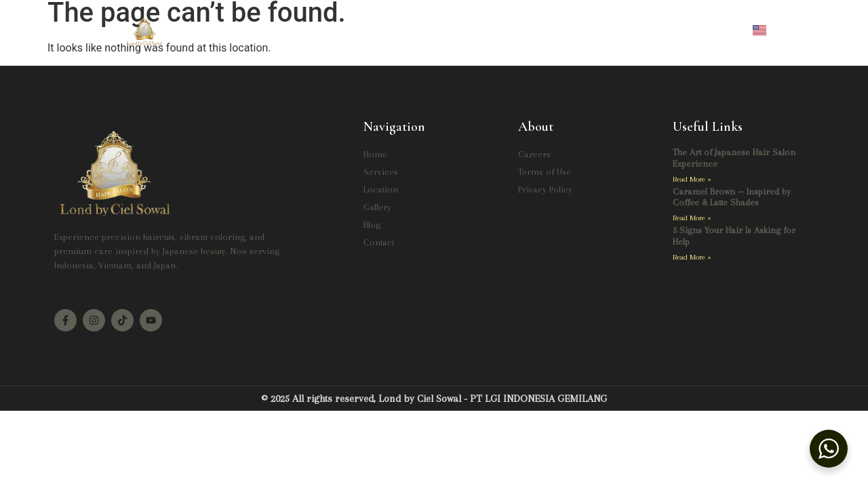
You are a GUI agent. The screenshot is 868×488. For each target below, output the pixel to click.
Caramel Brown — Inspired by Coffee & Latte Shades (732, 197)
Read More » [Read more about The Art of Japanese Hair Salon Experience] (692, 179)
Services (336, 29)
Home (278, 29)
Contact (587, 29)
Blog (533, 29)
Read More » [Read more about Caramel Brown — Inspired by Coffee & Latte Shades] (692, 218)
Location (410, 29)
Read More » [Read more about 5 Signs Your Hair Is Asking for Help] (692, 257)
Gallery (480, 29)
